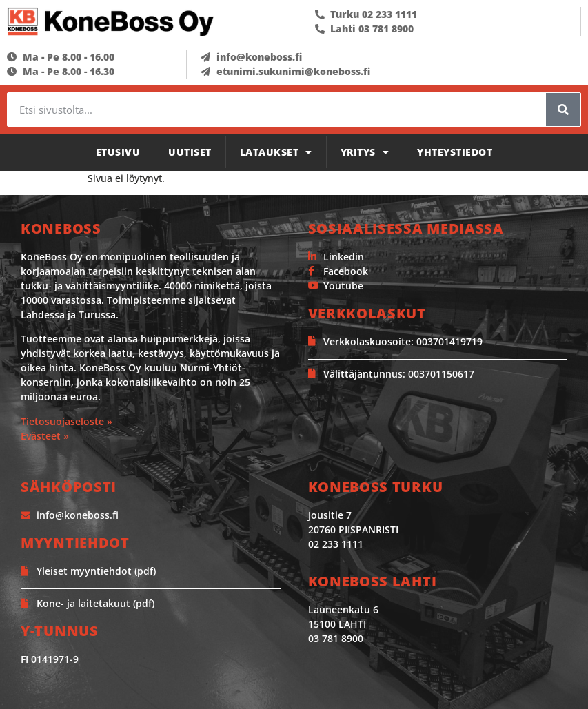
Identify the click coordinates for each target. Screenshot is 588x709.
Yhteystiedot (455, 152)
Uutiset (190, 152)
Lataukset (276, 152)
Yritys (365, 152)
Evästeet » (45, 436)
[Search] (563, 110)
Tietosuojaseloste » (67, 421)
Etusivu (118, 152)
